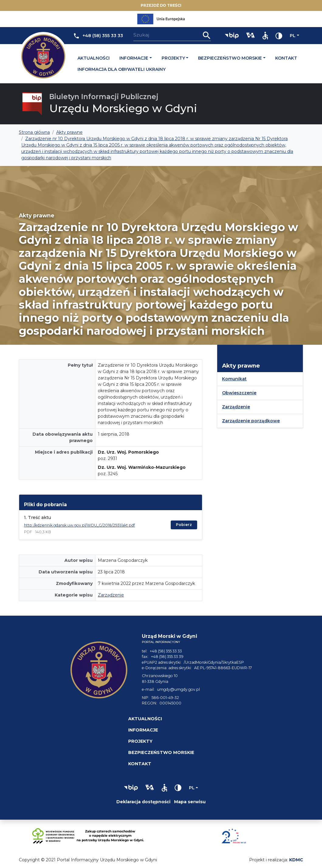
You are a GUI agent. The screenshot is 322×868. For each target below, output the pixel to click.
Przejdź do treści (161, 5)
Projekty (173, 58)
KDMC (296, 860)
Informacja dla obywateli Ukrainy (122, 69)
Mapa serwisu (190, 802)
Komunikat (234, 379)
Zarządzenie (111, 595)
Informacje (134, 58)
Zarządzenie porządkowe (251, 421)
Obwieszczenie (239, 393)
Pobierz (184, 525)
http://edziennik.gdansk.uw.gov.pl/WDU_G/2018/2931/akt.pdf (79, 525)
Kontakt (286, 58)
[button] (232, 36)
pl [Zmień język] (293, 36)
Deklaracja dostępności (143, 802)
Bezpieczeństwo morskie (230, 58)
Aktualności (94, 58)
